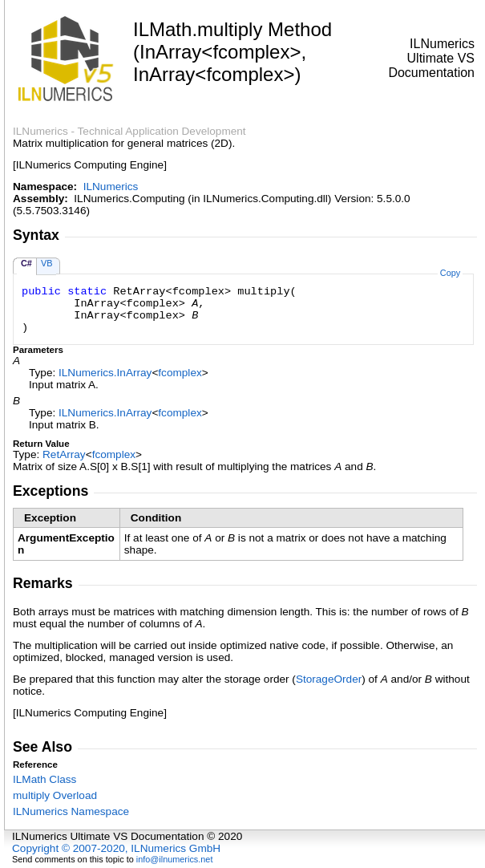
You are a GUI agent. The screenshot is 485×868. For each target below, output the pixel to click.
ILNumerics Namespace (71, 811)
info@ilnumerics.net (175, 859)
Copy (450, 273)
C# (26, 263)
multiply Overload (55, 795)
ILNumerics (111, 187)
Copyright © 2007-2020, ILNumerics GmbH (116, 848)
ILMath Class (44, 779)
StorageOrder (329, 679)
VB (47, 263)
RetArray (64, 454)
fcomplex (180, 373)
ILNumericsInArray (105, 373)
